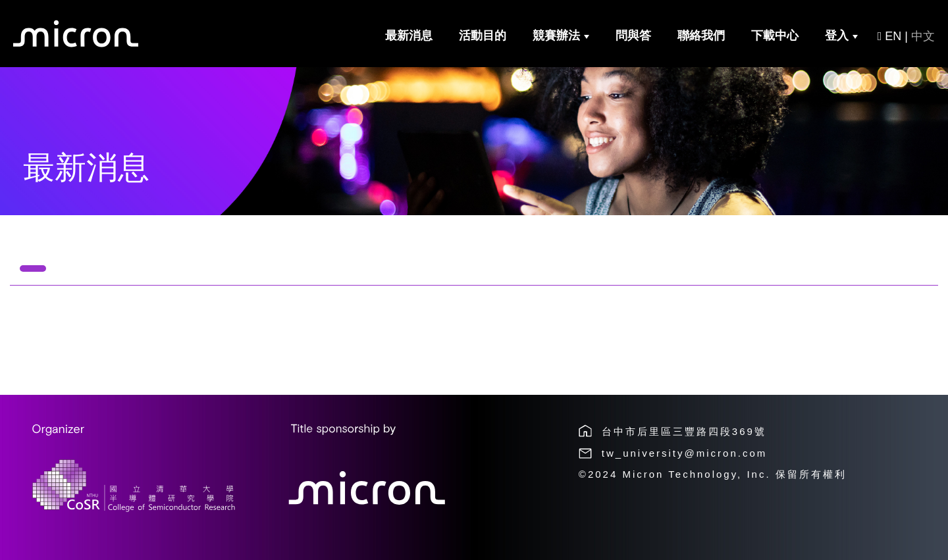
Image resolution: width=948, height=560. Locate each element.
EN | (906, 36)
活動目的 (483, 36)
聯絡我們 (701, 36)
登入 (841, 36)
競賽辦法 (561, 36)
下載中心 (775, 36)
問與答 (633, 36)
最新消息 (409, 36)
